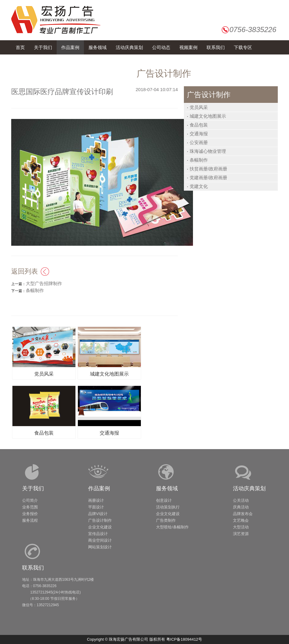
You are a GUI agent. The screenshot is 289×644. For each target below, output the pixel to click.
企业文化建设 (100, 527)
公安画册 (199, 142)
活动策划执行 (168, 507)
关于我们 (33, 488)
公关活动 (241, 500)
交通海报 (199, 134)
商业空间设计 (100, 540)
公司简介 (30, 500)
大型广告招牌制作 (44, 283)
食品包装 (199, 125)
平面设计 (96, 507)
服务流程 (30, 520)
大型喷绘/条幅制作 (172, 527)
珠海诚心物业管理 (208, 151)
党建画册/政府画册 (208, 177)
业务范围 (30, 507)
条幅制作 (199, 160)
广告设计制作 (100, 520)
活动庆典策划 (249, 488)
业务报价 (30, 514)
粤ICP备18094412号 (184, 639)
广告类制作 (166, 520)
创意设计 (164, 500)
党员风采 (199, 107)
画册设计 (96, 500)
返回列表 (25, 271)
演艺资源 (241, 534)
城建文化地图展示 (208, 116)
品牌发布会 (243, 514)
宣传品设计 (98, 534)
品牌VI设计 (98, 514)
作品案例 (99, 488)
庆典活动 (241, 507)
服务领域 (167, 488)
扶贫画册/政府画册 (208, 169)
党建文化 (199, 186)
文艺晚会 (241, 520)
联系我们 (33, 568)
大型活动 (241, 527)
